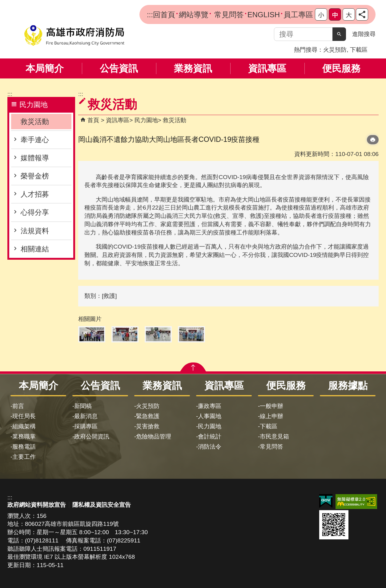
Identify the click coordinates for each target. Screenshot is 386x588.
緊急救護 (148, 416)
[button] (339, 34)
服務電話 (24, 447)
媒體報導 (35, 158)
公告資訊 (119, 68)
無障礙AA (356, 502)
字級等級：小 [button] (321, 14)
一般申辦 (271, 406)
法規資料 (35, 231)
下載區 (359, 50)
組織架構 (24, 426)
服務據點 (348, 386)
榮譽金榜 (35, 176)
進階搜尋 (364, 34)
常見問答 (228, 15)
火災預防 (335, 50)
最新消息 (86, 416)
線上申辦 (271, 416)
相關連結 (35, 249)
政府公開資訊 (92, 436)
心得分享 (35, 212)
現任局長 (24, 416)
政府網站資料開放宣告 (37, 505)
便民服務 (341, 68)
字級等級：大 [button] (349, 14)
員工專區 (298, 15)
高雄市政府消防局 (74, 36)
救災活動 (35, 122)
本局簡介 (45, 68)
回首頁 (164, 15)
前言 (18, 406)
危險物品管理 (154, 436)
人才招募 (35, 194)
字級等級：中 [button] (335, 14)
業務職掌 (24, 436)
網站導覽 (194, 15)
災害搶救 (148, 426)
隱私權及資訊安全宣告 (102, 505)
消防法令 (210, 447)
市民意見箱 (274, 436)
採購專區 (86, 426)
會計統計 (210, 436)
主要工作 (24, 457)
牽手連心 (35, 140)
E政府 (326, 501)
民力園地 (146, 120)
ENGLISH (264, 15)
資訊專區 (267, 68)
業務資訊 (193, 68)
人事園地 (210, 416)
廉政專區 (210, 406)
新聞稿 (83, 406)
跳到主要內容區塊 (3, 3)
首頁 (93, 120)
